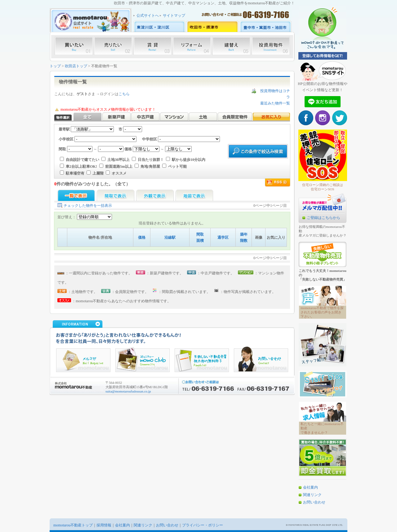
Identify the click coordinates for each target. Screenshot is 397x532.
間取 (200, 234)
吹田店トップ (76, 66)
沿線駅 (170, 237)
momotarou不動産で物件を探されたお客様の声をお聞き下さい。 (322, 312)
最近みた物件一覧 (275, 103)
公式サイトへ (148, 16)
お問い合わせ (314, 502)
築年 (244, 234)
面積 (200, 241)
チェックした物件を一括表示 (88, 206)
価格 (142, 237)
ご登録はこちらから (323, 218)
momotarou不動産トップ (73, 525)
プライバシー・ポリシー (203, 525)
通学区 (223, 237)
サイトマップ (174, 16)
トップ (55, 66)
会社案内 (310, 487)
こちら (124, 94)
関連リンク (312, 495)
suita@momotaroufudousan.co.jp (128, 391)
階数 (244, 241)
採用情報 (104, 525)
